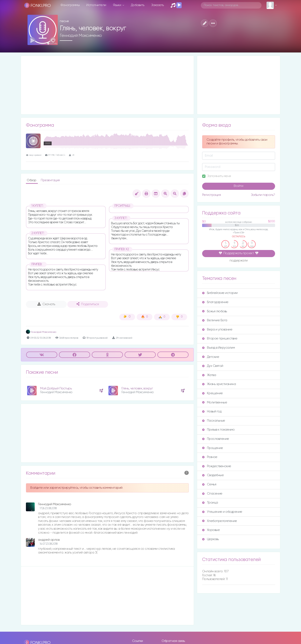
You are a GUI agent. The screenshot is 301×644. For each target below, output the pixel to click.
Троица (210, 503)
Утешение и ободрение (222, 512)
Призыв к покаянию (218, 430)
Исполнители (96, 5)
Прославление (216, 439)
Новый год (212, 411)
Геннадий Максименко (81, 36)
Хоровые (211, 530)
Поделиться (88, 304)
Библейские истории (220, 293)
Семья (209, 484)
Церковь (210, 539)
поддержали (239, 261)
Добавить (138, 5)
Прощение (213, 448)
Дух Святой (213, 366)
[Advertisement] (107, 85)
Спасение (212, 494)
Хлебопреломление (220, 521)
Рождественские (217, 466)
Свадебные (213, 475)
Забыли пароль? (263, 195)
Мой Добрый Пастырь (56, 388)
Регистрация (212, 195)
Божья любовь (215, 311)
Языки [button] (117, 5)
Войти (239, 186)
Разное (210, 457)
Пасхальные (214, 421)
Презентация (50, 180)
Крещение (212, 393)
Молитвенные (215, 402)
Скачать (46, 304)
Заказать (158, 5)
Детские (211, 357)
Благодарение (215, 302)
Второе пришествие (220, 339)
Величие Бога (215, 320)
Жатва (209, 375)
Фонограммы (70, 5)
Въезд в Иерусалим (219, 348)
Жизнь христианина (219, 384)
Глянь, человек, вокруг (137, 388)
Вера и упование (217, 330)
